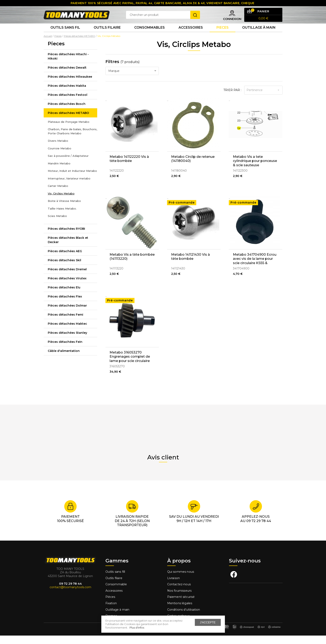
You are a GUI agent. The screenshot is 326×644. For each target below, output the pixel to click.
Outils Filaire (107, 35)
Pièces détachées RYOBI (66, 237)
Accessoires (191, 35)
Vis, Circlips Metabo (61, 202)
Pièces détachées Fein (65, 350)
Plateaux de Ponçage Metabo (69, 130)
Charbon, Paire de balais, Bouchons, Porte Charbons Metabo (72, 140)
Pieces (223, 35)
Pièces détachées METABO (68, 121)
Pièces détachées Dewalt (67, 76)
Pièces (110, 605)
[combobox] (132, 80)
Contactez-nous (179, 593)
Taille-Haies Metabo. (62, 217)
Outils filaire (114, 587)
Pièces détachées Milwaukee (70, 85)
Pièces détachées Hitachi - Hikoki (68, 65)
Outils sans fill (115, 580)
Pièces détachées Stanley (67, 341)
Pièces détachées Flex (65, 305)
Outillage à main (259, 35)
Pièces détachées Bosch (67, 112)
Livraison (174, 587)
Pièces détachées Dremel (67, 278)
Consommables (150, 35)
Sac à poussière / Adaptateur (68, 164)
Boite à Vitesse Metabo (64, 210)
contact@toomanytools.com (70, 596)
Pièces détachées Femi (65, 323)
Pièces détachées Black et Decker (68, 248)
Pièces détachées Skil (64, 269)
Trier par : (232, 98)
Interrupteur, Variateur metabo (69, 187)
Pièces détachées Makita (67, 94)
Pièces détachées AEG (65, 260)
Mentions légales (180, 612)
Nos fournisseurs (179, 599)
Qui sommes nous (181, 580)
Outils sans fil (65, 35)
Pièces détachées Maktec (67, 332)
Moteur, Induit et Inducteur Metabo (72, 179)
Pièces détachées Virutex (67, 287)
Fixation (111, 612)
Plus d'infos (137, 628)
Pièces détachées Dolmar (67, 314)
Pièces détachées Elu (64, 296)
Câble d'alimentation (64, 359)
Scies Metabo (57, 225)
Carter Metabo (58, 194)
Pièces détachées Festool (68, 103)
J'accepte (208, 622)
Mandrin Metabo (59, 172)
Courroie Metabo (60, 157)
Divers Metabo (58, 149)
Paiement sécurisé (181, 605)
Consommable (116, 593)
